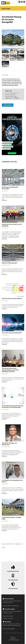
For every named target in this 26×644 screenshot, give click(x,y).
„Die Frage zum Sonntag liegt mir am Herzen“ (12, 481)
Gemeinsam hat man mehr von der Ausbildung (12, 225)
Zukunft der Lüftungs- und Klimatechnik (9, 444)
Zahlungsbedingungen (9, 629)
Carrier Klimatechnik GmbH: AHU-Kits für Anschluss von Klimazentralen (13, 407)
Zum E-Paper (8, 105)
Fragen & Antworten (8, 618)
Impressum (13, 637)
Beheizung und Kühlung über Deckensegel (10, 188)
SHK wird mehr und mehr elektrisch (12, 298)
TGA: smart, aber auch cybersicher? (12, 333)
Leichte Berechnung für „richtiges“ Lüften (12, 518)
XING (4, 547)
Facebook (18, 544)
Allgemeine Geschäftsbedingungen (14, 639)
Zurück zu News (6, 8)
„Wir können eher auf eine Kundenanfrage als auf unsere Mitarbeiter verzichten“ (10, 370)
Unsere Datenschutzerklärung (11, 606)
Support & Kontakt (8, 616)
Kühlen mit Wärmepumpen (10, 263)
